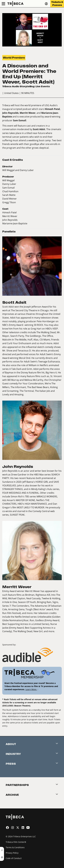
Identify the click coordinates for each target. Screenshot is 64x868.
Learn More (32, 689)
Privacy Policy (12, 853)
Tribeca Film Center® (16, 842)
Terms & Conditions (15, 847)
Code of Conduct (14, 858)
